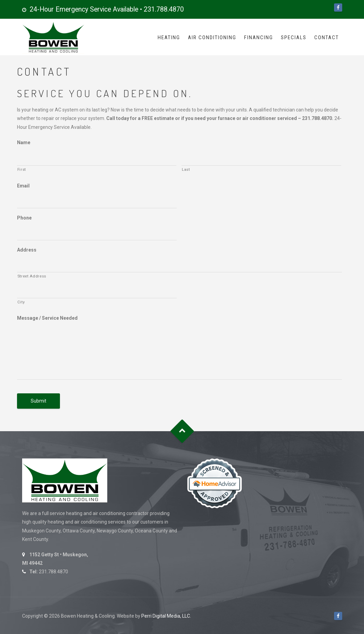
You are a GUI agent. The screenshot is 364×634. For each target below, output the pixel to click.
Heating (169, 37)
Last (186, 169)
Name (24, 142)
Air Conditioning (212, 37)
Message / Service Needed (47, 318)
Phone (24, 218)
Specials (294, 37)
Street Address (32, 276)
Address (27, 250)
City (21, 302)
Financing (259, 37)
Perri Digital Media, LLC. (166, 616)
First (22, 169)
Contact (327, 37)
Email (23, 186)
